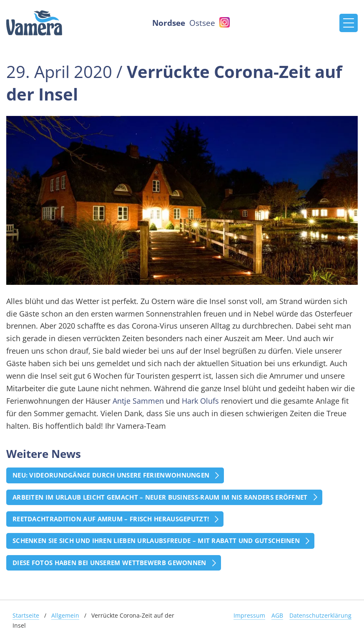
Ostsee (202, 23)
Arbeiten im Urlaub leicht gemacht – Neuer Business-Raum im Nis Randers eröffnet (160, 497)
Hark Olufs (200, 401)
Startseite (26, 615)
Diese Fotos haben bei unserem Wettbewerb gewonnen (109, 563)
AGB (277, 615)
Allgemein (65, 615)
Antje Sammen (138, 401)
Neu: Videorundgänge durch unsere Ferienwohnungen (111, 475)
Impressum (249, 615)
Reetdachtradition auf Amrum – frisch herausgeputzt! (111, 519)
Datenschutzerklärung (320, 615)
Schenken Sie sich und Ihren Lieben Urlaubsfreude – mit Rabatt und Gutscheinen (156, 540)
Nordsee (169, 23)
